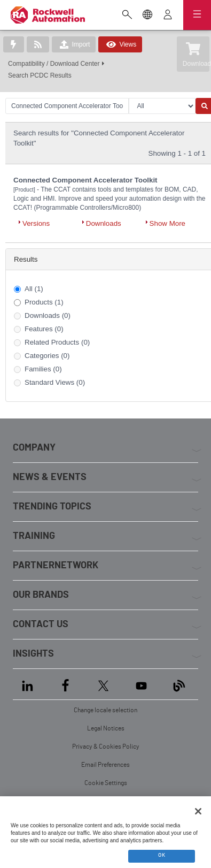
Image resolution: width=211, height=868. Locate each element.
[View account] (168, 16)
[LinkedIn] (30, 684)
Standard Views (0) (55, 382)
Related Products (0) (57, 342)
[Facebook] (65, 684)
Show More (167, 223)
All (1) (34, 289)
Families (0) (43, 369)
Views (120, 44)
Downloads (104, 223)
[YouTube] (141, 684)
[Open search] (127, 16)
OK (162, 855)
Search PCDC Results (40, 75)
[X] (103, 684)
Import (74, 44)
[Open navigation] (197, 15)
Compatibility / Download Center (54, 64)
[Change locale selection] (147, 16)
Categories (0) (47, 356)
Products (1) (44, 302)
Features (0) (44, 329)
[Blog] (179, 684)
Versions (36, 223)
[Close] (198, 811)
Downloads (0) (48, 315)
